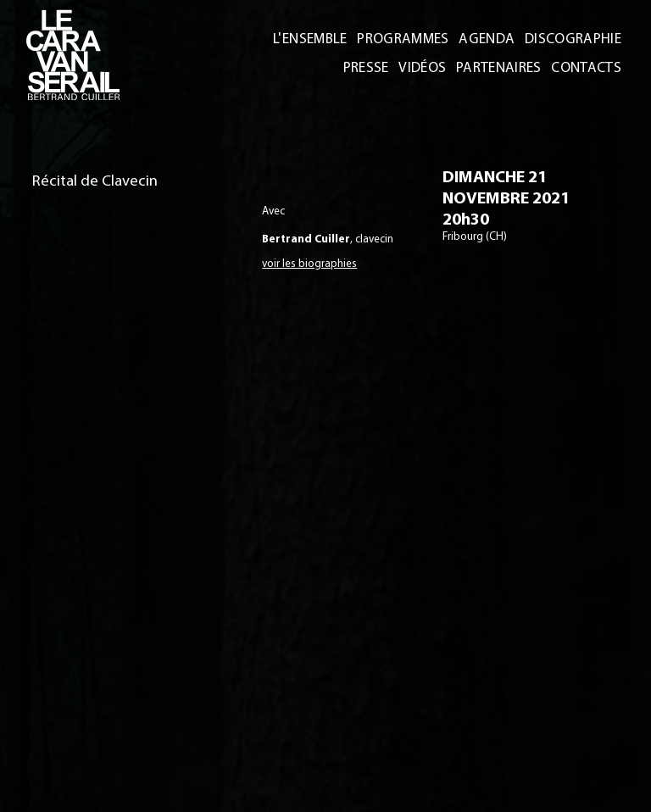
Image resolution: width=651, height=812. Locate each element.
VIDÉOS (427, 67)
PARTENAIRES (502, 67)
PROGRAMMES (407, 38)
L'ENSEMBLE (315, 38)
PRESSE (372, 67)
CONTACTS (587, 67)
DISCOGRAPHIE (574, 38)
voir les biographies (309, 263)
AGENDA (489, 38)
